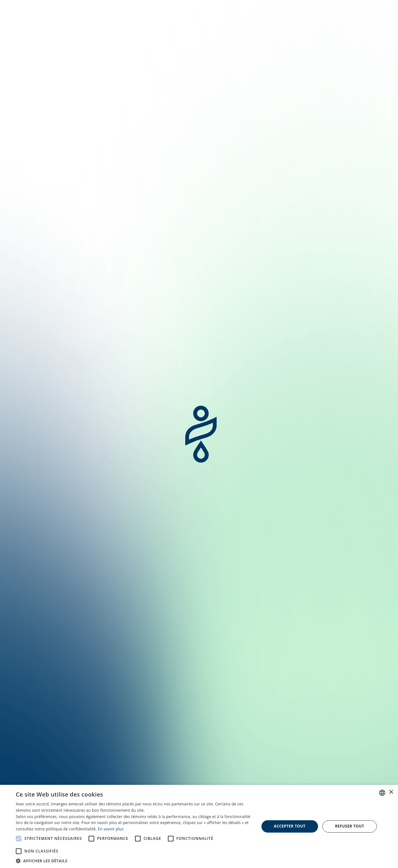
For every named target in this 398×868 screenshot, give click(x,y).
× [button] (391, 792)
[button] (134, 860)
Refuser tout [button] (350, 826)
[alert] (199, 826)
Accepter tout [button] (290, 826)
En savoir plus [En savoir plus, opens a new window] (110, 829)
